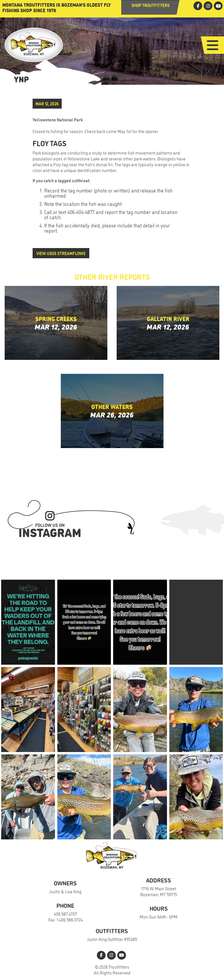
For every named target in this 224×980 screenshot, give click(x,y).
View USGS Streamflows (61, 253)
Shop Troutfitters (151, 5)
